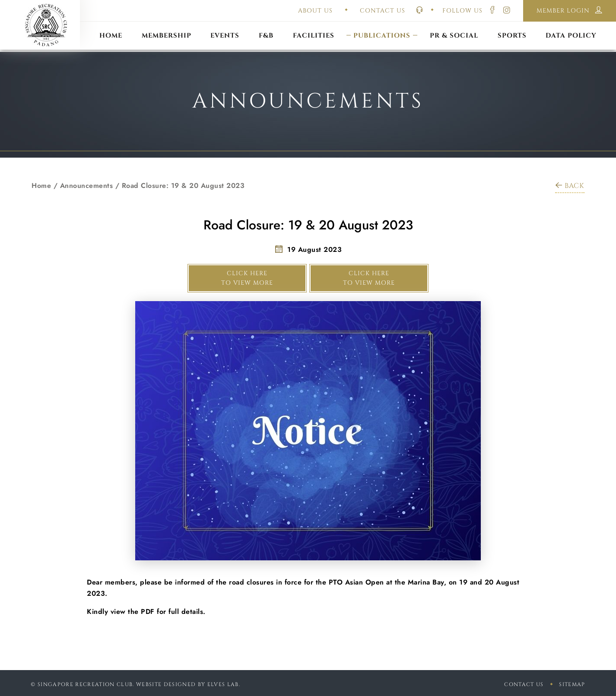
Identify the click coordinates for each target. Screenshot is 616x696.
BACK (570, 186)
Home (41, 186)
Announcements (87, 186)
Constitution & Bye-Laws (382, 25)
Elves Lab (223, 684)
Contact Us (524, 684)
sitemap (572, 684)
